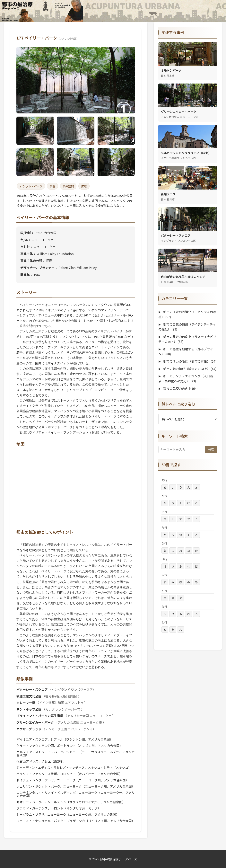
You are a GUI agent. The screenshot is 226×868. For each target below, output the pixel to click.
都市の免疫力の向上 (180, 388)
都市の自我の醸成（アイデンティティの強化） (187, 327)
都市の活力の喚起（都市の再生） (189, 361)
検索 (211, 449)
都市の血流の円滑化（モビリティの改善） (187, 314)
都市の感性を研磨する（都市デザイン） (186, 351)
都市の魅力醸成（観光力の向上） (189, 369)
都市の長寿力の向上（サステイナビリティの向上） (187, 339)
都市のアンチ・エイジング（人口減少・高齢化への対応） (186, 378)
